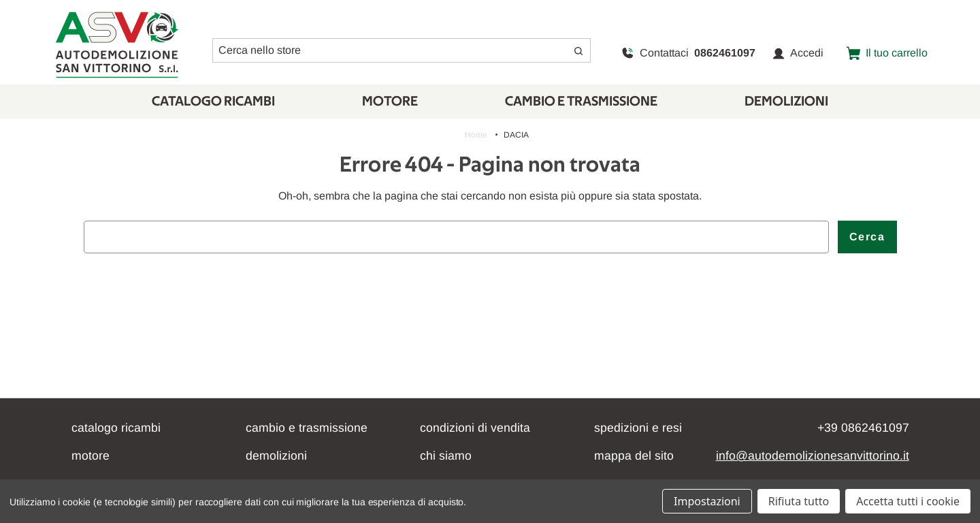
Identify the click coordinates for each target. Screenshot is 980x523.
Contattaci (688, 53)
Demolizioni (786, 101)
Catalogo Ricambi (213, 101)
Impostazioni (707, 501)
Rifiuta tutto (799, 501)
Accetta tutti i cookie (908, 501)
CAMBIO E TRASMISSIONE (581, 101)
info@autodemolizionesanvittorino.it (813, 456)
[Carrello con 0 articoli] (887, 53)
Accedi (798, 53)
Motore (390, 101)
